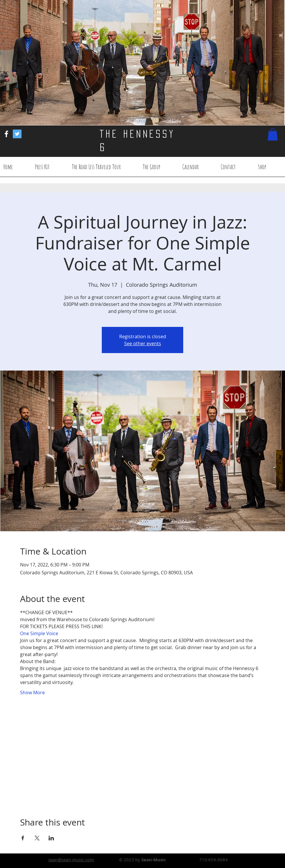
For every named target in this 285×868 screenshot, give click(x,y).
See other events (143, 343)
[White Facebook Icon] (6, 134)
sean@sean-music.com (71, 860)
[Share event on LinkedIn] (51, 838)
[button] (273, 134)
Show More (32, 692)
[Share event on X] (37, 838)
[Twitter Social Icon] (17, 134)
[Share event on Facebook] (23, 838)
